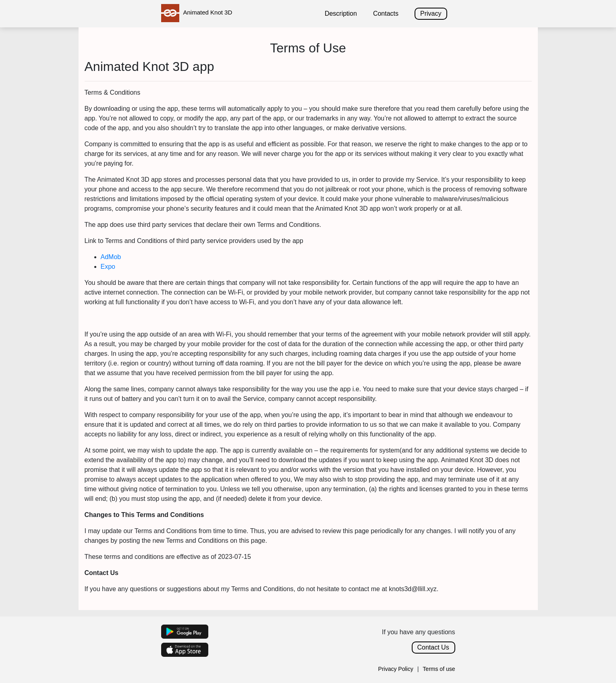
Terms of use (439, 669)
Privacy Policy (396, 669)
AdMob (111, 257)
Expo (108, 267)
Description (341, 13)
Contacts (386, 13)
